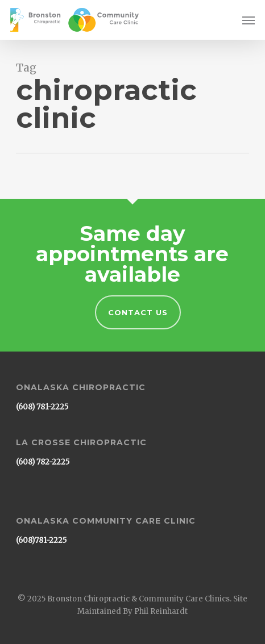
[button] (249, 20)
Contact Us (138, 312)
